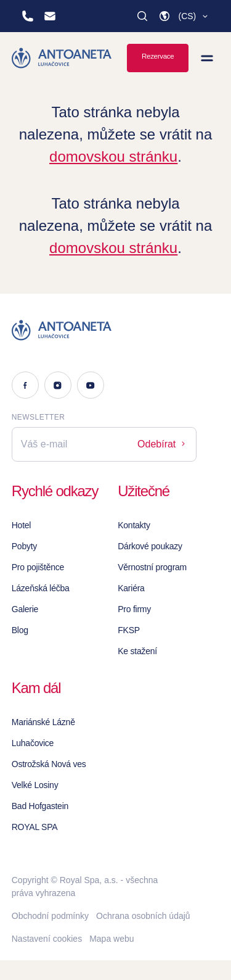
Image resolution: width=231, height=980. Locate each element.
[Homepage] (62, 58)
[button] (184, 16)
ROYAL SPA (35, 827)
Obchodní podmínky (50, 916)
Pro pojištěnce (38, 567)
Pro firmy (134, 609)
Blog (20, 630)
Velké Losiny (35, 785)
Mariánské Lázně (43, 722)
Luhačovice (33, 743)
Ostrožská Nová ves (49, 764)
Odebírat (162, 444)
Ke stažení (137, 651)
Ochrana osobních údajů (143, 916)
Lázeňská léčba (41, 588)
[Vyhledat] (142, 16)
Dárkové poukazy (150, 546)
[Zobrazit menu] (207, 58)
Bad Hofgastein (40, 806)
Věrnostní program (152, 567)
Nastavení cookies (47, 939)
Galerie (25, 609)
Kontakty (134, 525)
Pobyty (24, 546)
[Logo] (104, 330)
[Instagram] (58, 385)
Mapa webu (111, 939)
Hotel (21, 525)
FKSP (129, 630)
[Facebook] (25, 385)
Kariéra (131, 588)
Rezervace (158, 56)
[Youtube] (91, 385)
